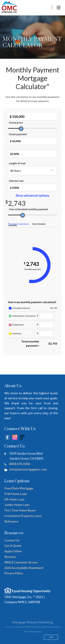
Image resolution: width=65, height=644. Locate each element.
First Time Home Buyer (20, 510)
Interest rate (16, 181)
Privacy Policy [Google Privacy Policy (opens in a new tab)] (52, 627)
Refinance (11, 521)
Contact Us (12, 540)
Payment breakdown (19, 224)
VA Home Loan (14, 499)
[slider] (21, 129)
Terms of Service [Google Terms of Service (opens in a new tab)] (30, 632)
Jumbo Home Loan (17, 505)
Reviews (10, 557)
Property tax (18, 325)
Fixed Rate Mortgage (19, 488)
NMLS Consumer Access (21, 562)
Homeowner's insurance (24, 316)
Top (51, 637)
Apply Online (13, 551)
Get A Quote (13, 546)
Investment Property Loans (23, 516)
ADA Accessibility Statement (24, 568)
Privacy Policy (14, 573)
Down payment (18, 134)
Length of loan (17, 163)
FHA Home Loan (16, 494)
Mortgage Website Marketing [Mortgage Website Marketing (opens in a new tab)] (32, 622)
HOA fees (17, 334)
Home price (16, 122)
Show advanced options (32, 195)
